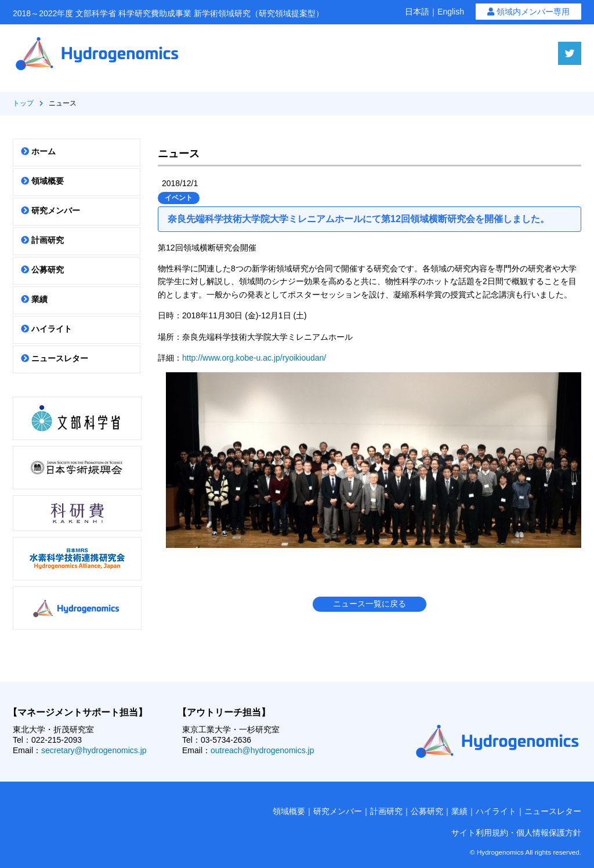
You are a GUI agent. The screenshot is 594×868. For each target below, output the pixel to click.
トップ (23, 103)
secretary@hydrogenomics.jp (94, 750)
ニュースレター (55, 358)
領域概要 (42, 181)
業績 (34, 299)
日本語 (417, 12)
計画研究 (42, 240)
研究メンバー (50, 210)
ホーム (38, 151)
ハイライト (46, 329)
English (451, 12)
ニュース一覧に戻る (370, 604)
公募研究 (42, 270)
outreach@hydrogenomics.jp (262, 750)
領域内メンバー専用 (528, 12)
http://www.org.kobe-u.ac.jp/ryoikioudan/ (254, 358)
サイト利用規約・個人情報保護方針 (516, 833)
